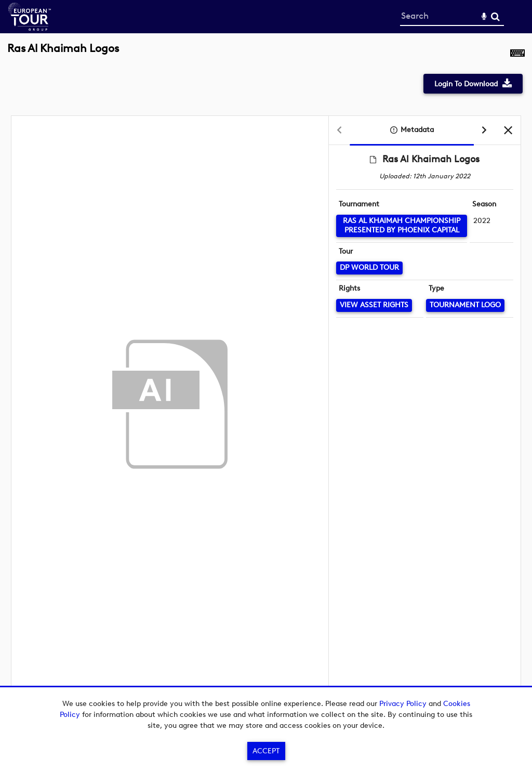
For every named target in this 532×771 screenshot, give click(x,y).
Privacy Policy (403, 704)
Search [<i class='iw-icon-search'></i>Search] (495, 16)
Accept (266, 751)
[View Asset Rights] (374, 305)
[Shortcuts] (517, 54)
